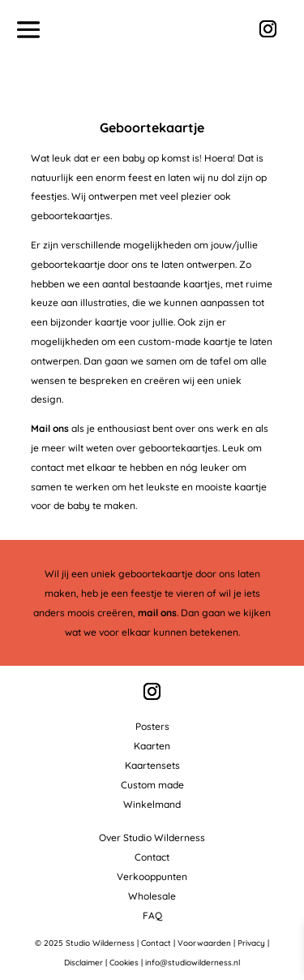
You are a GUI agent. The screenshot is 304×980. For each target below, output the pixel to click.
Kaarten (152, 746)
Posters (152, 726)
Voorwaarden (204, 943)
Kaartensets (152, 765)
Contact (152, 857)
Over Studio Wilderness (152, 838)
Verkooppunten (152, 876)
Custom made (152, 785)
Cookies (124, 963)
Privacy (251, 943)
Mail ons (50, 428)
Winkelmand (152, 804)
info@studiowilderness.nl (193, 963)
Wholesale (152, 896)
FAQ (152, 915)
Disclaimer (83, 963)
